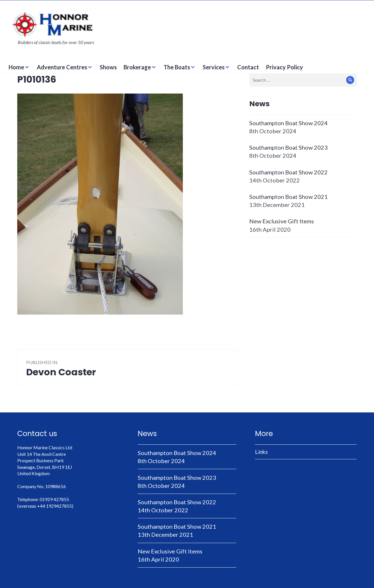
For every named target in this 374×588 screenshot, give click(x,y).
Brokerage (137, 67)
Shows (108, 67)
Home (16, 67)
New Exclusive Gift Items (282, 221)
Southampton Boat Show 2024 (288, 123)
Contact (248, 67)
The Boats (177, 67)
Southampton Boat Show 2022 (288, 172)
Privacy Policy (284, 67)
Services (214, 67)
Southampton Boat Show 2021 (288, 197)
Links (261, 452)
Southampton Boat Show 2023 (288, 147)
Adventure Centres (62, 67)
